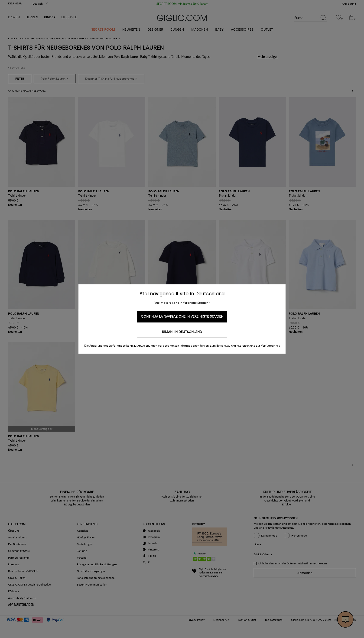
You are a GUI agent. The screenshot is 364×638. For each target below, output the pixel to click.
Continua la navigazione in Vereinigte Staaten (182, 317)
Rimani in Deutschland (182, 332)
